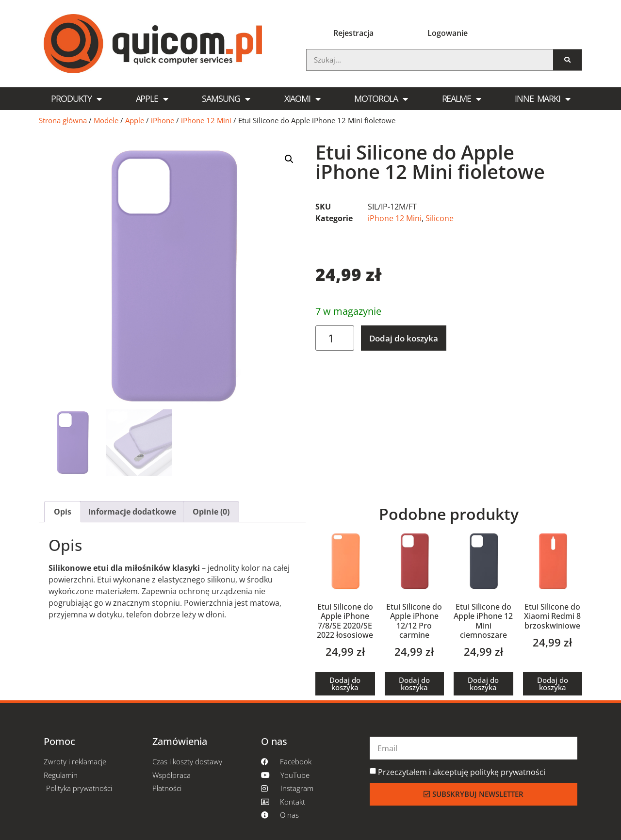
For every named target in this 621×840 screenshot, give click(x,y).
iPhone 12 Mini (206, 120)
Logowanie (448, 33)
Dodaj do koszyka (404, 338)
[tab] (63, 512)
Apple (152, 99)
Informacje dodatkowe (132, 512)
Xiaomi (302, 99)
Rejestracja (353, 33)
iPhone (163, 120)
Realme (461, 99)
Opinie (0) (211, 512)
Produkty (76, 99)
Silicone (440, 218)
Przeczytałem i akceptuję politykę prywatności (462, 772)
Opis (63, 512)
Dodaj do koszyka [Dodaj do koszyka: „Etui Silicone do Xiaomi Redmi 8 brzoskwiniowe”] (553, 684)
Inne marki (542, 99)
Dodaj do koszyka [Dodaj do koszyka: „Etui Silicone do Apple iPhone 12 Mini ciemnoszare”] (483, 684)
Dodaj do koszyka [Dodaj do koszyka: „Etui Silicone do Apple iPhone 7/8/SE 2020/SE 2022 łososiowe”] (345, 684)
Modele (106, 120)
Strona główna (63, 120)
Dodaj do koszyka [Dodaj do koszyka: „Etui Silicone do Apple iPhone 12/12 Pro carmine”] (414, 684)
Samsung (226, 99)
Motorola (381, 99)
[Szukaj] (567, 60)
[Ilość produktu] (335, 338)
